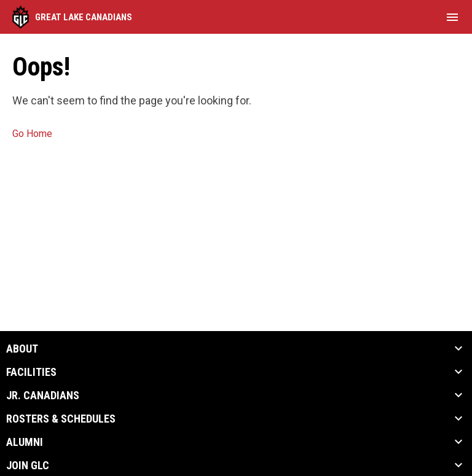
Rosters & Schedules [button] (61, 419)
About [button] (22, 349)
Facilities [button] (31, 372)
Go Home (32, 134)
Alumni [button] (25, 442)
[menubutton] (452, 17)
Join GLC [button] (28, 466)
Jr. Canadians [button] (43, 396)
